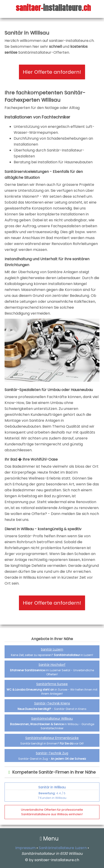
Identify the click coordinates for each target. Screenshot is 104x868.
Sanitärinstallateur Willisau (52, 719)
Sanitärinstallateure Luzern (63, 848)
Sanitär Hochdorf (52, 665)
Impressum (25, 848)
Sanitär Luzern (52, 649)
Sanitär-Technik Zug (52, 753)
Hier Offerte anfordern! (52, 72)
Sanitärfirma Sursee (52, 684)
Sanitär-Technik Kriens (52, 703)
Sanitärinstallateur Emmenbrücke (52, 738)
